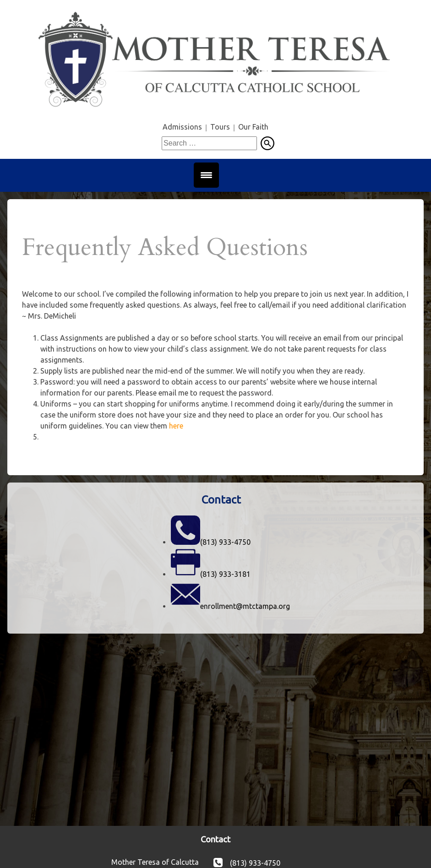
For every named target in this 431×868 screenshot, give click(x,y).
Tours (220, 127)
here (176, 426)
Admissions (182, 127)
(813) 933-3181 (225, 574)
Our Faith (253, 127)
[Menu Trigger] (206, 175)
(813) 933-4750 (225, 542)
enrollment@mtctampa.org (245, 606)
